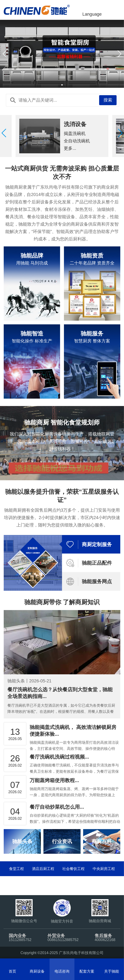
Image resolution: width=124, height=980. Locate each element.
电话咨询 (62, 971)
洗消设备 (75, 124)
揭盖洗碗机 (75, 134)
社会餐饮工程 (73, 869)
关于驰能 (112, 971)
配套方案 (87, 971)
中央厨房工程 (104, 869)
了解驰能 (62, 463)
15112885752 (20, 940)
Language (92, 14)
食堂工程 (16, 869)
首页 (12, 971)
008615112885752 (63, 940)
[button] (120, 133)
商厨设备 (37, 971)
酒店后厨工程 (43, 869)
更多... (70, 148)
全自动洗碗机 (77, 141)
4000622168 (105, 940)
